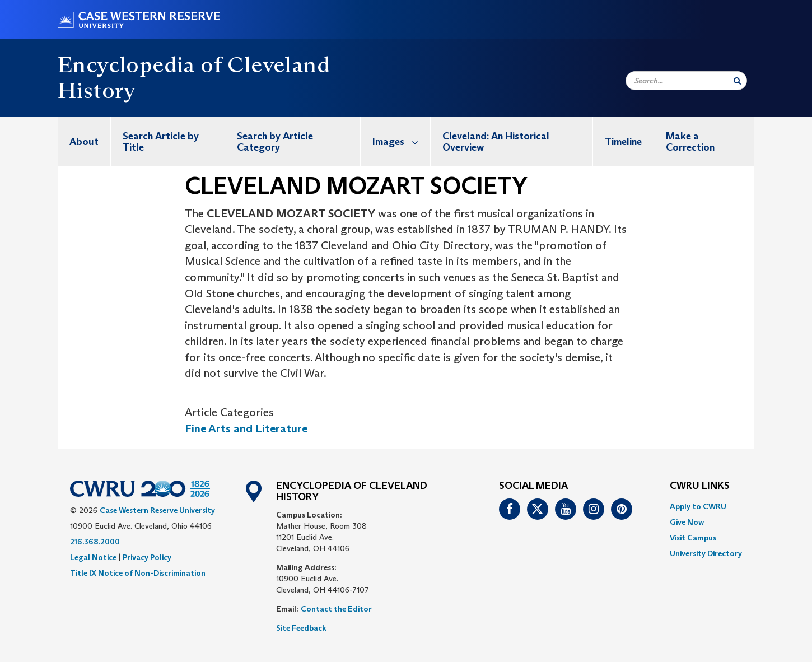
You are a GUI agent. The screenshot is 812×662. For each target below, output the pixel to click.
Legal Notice (93, 557)
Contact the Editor (336, 609)
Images (401, 141)
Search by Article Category (275, 142)
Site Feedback (301, 628)
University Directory (706, 553)
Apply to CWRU (698, 506)
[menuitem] (84, 141)
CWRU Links (700, 486)
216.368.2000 (95, 542)
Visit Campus (693, 538)
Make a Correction (690, 142)
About (84, 142)
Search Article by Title (161, 142)
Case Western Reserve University (157, 510)
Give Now (687, 522)
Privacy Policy (147, 557)
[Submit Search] (737, 81)
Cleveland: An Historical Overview (496, 142)
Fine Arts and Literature (246, 428)
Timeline (623, 142)
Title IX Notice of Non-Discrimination (138, 573)
